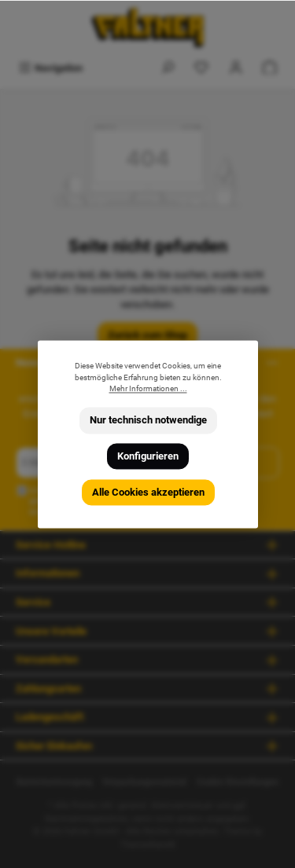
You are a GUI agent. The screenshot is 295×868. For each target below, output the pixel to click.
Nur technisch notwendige (147, 421)
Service (33, 602)
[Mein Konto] (236, 68)
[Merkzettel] (201, 68)
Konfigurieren (148, 456)
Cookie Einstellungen (238, 782)
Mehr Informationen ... (147, 389)
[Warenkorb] (270, 68)
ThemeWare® (148, 845)
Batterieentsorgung (54, 782)
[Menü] (50, 68)
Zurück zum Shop (147, 335)
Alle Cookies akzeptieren (147, 492)
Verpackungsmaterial (144, 782)
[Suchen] (168, 68)
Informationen (48, 573)
